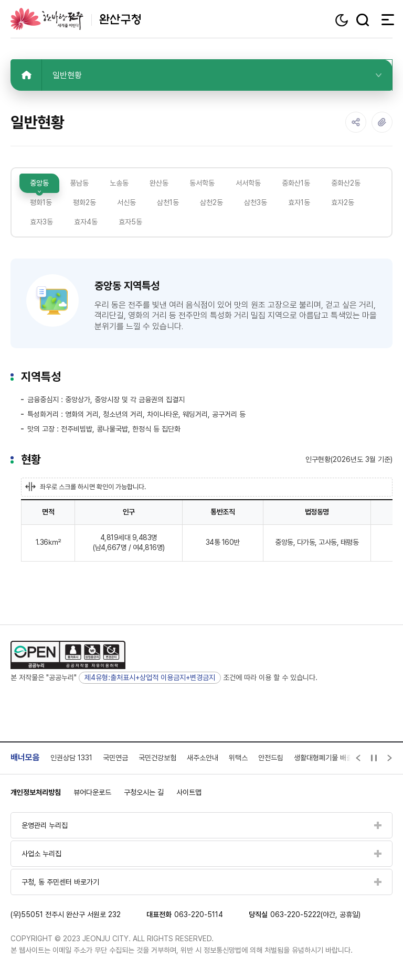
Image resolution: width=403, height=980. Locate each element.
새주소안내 (203, 758)
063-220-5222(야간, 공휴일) (315, 914)
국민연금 (115, 758)
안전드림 (271, 758)
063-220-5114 (199, 914)
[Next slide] (390, 758)
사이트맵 (189, 792)
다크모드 (343, 20)
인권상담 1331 (71, 758)
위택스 (238, 758)
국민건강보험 (157, 758)
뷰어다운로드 (92, 792)
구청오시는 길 (144, 792)
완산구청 (76, 19)
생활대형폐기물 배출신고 (330, 758)
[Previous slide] (358, 758)
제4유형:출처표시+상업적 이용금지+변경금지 (150, 677)
